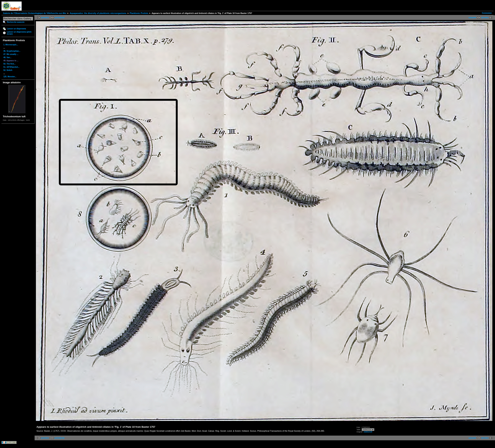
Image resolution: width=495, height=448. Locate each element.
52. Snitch (8, 70)
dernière (485, 18)
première (45, 18)
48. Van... (7, 57)
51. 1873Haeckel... (11, 67)
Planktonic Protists (139, 13)
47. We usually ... (11, 54)
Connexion (487, 13)
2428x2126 (368, 432)
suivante (472, 18)
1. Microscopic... (11, 45)
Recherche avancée (16, 22)
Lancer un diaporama (16, 29)
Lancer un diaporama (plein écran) (19, 33)
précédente (60, 18)
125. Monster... (10, 77)
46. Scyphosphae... (12, 51)
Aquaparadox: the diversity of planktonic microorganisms (98, 13)
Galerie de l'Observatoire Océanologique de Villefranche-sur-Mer (35, 13)
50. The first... (9, 64)
